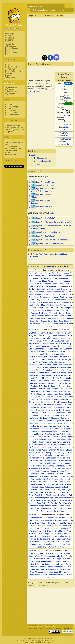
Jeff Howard (39, 526)
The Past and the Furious (55, 244)
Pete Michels (49, 439)
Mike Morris (45, 445)
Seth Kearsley (58, 407)
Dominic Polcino (64, 458)
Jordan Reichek (58, 469)
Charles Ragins (44, 534)
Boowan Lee (66, 418)
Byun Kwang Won (66, 503)
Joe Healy (62, 397)
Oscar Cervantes (66, 276)
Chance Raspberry (63, 466)
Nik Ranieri (44, 313)
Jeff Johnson (66, 292)
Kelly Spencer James (43, 405)
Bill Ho (67, 399)
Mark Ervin (61, 370)
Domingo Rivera (44, 536)
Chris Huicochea (60, 402)
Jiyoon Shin (34, 321)
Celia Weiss (60, 547)
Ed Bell (59, 518)
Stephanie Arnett (58, 341)
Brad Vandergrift (40, 498)
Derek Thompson (36, 575)
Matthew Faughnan (58, 373)
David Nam (40, 569)
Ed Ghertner (40, 389)
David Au (48, 553)
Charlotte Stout (36, 490)
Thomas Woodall (51, 506)
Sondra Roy (35, 474)
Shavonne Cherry (59, 354)
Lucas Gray (58, 394)
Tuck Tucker (63, 495)
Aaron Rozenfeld (47, 474)
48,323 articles (11, 88)
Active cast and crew (46, 583)
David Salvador (45, 476)
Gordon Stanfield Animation (41, 394)
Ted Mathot (60, 434)
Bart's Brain (50, 236)
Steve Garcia (53, 523)
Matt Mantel (49, 431)
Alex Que (60, 310)
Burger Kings (50, 206)
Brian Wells (42, 503)
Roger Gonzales (44, 391)
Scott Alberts (35, 518)
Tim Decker (57, 365)
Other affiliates (11, 154)
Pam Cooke (36, 362)
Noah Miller (60, 439)
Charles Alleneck (48, 518)
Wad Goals (50, 182)
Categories (33, 583)
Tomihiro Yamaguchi (38, 508)
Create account (58, 10)
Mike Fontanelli (48, 378)
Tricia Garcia (65, 383)
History (60, 16)
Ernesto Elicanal (49, 370)
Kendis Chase (45, 354)
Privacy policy (32, 628)
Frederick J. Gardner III (40, 386)
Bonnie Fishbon (43, 375)
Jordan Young (46, 511)
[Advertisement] (14, 206)
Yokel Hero (49, 185)
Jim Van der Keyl (59, 544)
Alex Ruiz (59, 474)
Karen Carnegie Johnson (38, 294)
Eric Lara (63, 297)
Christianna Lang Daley (49, 297)
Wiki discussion (11, 77)
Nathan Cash (59, 352)
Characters (10, 38)
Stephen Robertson (60, 536)
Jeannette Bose (41, 349)
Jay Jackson (68, 559)
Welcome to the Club (68, 127)
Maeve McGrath (48, 305)
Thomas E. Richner (57, 313)
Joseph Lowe (59, 564)
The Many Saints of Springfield (57, 222)
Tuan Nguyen (43, 308)
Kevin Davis (52, 520)
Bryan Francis (43, 381)
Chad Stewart (36, 542)
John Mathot (50, 434)
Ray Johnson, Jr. (60, 405)
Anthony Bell (35, 346)
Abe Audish (58, 553)
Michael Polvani (53, 461)
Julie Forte (60, 378)
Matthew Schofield (43, 479)
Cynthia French (57, 381)
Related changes (12, 107)
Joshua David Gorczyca (61, 391)
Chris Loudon (46, 423)
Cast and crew (62, 583)
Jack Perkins (66, 455)
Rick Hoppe (57, 559)
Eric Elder (62, 520)
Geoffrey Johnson (53, 292)
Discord (8, 75)
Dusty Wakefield (35, 500)
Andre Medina (67, 437)
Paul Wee (51, 326)
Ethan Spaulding (48, 484)
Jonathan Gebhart (58, 386)
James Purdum (48, 466)
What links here (11, 105)
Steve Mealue (55, 437)
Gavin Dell (67, 365)
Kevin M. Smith (65, 482)
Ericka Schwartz (44, 539)
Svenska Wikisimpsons (14, 125)
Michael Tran (57, 324)
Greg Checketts (41, 278)
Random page (11, 50)
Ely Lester (55, 300)
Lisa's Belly (50, 218)
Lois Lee (49, 564)
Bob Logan (56, 421)
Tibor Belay (67, 344)
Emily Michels (37, 439)
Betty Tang (61, 490)
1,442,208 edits (11, 92)
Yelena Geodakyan (52, 286)
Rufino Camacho (45, 352)
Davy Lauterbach (43, 300)
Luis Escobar (64, 284)
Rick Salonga (53, 318)
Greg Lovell (58, 423)
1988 (69, 98)
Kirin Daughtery (45, 365)
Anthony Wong (37, 506)
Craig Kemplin (59, 561)
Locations (9, 40)
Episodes (9, 36)
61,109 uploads (11, 90)
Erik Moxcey (68, 445)
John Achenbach (48, 333)
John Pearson (54, 455)
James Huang (47, 402)
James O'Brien (41, 450)
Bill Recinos (34, 469)
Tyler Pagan (61, 453)
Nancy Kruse (59, 415)
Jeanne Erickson (51, 284)
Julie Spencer (61, 484)
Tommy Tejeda (61, 492)
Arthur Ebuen (36, 370)
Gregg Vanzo (53, 498)
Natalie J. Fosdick (36, 286)
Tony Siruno (52, 482)
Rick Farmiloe (34, 559)
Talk (35, 10)
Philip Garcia (42, 383)
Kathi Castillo (67, 556)
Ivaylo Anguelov (37, 553)
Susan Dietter (36, 367)
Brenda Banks (55, 344)
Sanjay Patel (42, 455)
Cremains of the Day (53, 232)
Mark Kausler (46, 407)
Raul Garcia (54, 383)
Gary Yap (51, 508)
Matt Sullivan (48, 542)
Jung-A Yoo (61, 508)
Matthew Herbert (53, 289)
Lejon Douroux (64, 281)
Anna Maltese (50, 429)
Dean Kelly (40, 410)
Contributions (44, 10)
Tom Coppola (48, 362)
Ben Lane (43, 418)
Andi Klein (62, 413)
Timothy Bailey (41, 276)
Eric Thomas (59, 542)
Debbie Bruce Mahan (51, 302)
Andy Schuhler (58, 479)
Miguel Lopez (34, 423)
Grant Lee (35, 421)
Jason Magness (50, 426)
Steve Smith (35, 484)
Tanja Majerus (66, 302)
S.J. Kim (43, 413)
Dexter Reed (45, 469)
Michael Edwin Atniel (53, 273)
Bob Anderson (60, 336)
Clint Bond (33, 520)
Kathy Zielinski (59, 511)
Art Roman (51, 471)
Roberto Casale (54, 556)
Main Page (10, 34)
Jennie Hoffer (34, 402)
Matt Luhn (68, 423)
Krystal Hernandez (44, 399)
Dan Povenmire (45, 463)
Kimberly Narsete (46, 447)
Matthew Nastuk (61, 447)
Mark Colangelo (65, 359)
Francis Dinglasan (50, 367)
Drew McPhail (61, 305)
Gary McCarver (42, 437)
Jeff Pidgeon (51, 458)
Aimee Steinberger (46, 487)
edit (39, 171)
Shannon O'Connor (56, 450)
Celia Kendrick (52, 410)
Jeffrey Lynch (37, 426)
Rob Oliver (54, 308)
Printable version (12, 111)
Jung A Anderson (37, 273)
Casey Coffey (52, 359)
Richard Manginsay (65, 429)
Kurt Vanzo (48, 575)
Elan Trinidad (51, 495)
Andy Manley (35, 305)
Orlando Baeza (42, 344)
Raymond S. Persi (37, 458)
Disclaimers (58, 628)
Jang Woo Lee (46, 528)
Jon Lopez (66, 421)
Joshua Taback (49, 490)
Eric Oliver (42, 453)
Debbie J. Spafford (43, 324)
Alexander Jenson (37, 292)
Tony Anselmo (46, 338)
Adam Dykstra (37, 284)
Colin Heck (41, 289)
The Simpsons (36, 91)
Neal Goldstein (52, 389)
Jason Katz (35, 528)
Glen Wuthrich (65, 506)
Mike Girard (46, 559)
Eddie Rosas (41, 318)
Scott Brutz (53, 349)
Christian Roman (64, 471)
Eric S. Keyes (65, 410)
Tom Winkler (52, 503)
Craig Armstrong (43, 341)
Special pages (11, 109)
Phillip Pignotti (51, 569)
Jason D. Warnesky (51, 500)
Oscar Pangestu (66, 308)
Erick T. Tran (40, 495)
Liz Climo (42, 359)
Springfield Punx (12, 146)
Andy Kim (34, 413)
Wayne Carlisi (40, 556)
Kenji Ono (51, 453)
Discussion (39, 16)
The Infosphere (11, 150)
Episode (39, 182)
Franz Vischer (60, 575)
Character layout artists (56, 266)
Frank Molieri (60, 567)
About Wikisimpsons (46, 628)
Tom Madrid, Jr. (35, 302)
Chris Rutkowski (65, 569)
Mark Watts (64, 500)
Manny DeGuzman (50, 281)
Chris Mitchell (60, 531)
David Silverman (36, 572)
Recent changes (12, 48)
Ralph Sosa (58, 321)
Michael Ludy (66, 300)
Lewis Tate (39, 492)
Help (7, 54)
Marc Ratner (57, 534)
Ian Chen (42, 520)
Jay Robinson (40, 471)
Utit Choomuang (41, 357)
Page (31, 16)
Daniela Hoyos (67, 289)
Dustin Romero (59, 316)
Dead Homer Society (13, 148)
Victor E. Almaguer (45, 336)
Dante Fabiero (44, 373)
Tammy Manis (37, 431)
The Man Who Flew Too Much (57, 240)
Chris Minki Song (51, 572)
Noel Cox (58, 362)
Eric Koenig (54, 294)
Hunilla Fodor (35, 378)
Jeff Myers (34, 447)
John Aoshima (58, 338)
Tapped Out (10, 44)
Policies (8, 65)
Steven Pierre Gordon (41, 254)
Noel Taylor (49, 492)
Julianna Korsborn (45, 415)
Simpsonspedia (11, 132)
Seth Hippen (58, 399)
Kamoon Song (46, 321)
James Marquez (37, 434)
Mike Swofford (65, 572)
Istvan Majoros (63, 426)
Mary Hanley (52, 397)
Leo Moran (57, 442)
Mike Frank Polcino (37, 461)
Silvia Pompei (50, 310)
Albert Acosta (61, 333)
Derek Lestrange (60, 528)
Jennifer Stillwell (62, 487)
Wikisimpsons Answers (14, 128)
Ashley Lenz (45, 421)
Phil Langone (54, 418)
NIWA (8, 152)
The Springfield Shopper (15, 130)
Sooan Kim (52, 413)
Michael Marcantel (62, 431)
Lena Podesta (37, 310)
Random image (11, 52)
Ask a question (11, 46)
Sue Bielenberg (59, 346)
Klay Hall (63, 523)
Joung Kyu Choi (55, 278)
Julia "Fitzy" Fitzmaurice (61, 375)
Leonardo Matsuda (46, 567)
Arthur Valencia (45, 544)
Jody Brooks (53, 276)
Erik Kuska (39, 564)
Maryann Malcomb (36, 429)
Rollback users (11, 67)
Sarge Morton (56, 445)
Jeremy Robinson (45, 316)
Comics (8, 42)
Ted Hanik (41, 397)
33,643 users (10, 94)
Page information (12, 115)
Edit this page (50, 16)
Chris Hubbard (51, 526)
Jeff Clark (63, 357)
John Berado (47, 346)
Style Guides (10, 73)
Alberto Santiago (59, 476)
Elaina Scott (56, 539)
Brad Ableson (34, 333)
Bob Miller (49, 531)
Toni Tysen (67, 324)
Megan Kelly (47, 561)
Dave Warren (48, 547)
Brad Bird (67, 518)
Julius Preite (58, 463)
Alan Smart (67, 539)
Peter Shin (42, 482)
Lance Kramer (66, 294)
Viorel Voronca (66, 498)
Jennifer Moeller (45, 442)
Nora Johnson (64, 526)
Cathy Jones (36, 561)
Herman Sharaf (66, 318)
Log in (69, 10)
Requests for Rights (13, 71)
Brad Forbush (41, 523)
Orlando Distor (64, 367)
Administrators (11, 69)
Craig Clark (53, 357)
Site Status (68, 628)
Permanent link (11, 113)
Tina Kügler (34, 297)
